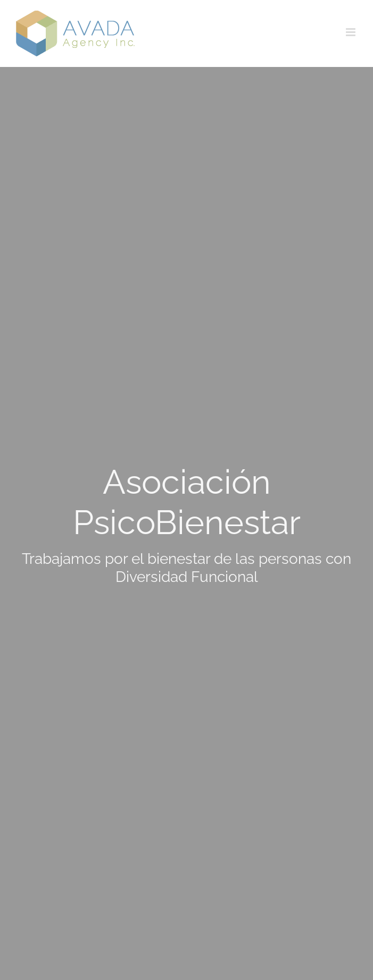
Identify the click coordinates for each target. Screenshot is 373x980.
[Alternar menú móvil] (351, 32)
